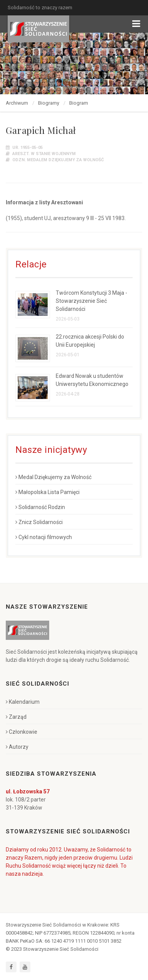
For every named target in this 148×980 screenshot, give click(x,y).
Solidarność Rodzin (40, 507)
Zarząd (16, 717)
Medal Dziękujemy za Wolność (53, 477)
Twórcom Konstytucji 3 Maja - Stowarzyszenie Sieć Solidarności (91, 301)
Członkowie (22, 732)
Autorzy (17, 747)
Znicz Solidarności (39, 522)
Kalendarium (23, 702)
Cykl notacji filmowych (44, 537)
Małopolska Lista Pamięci (47, 492)
